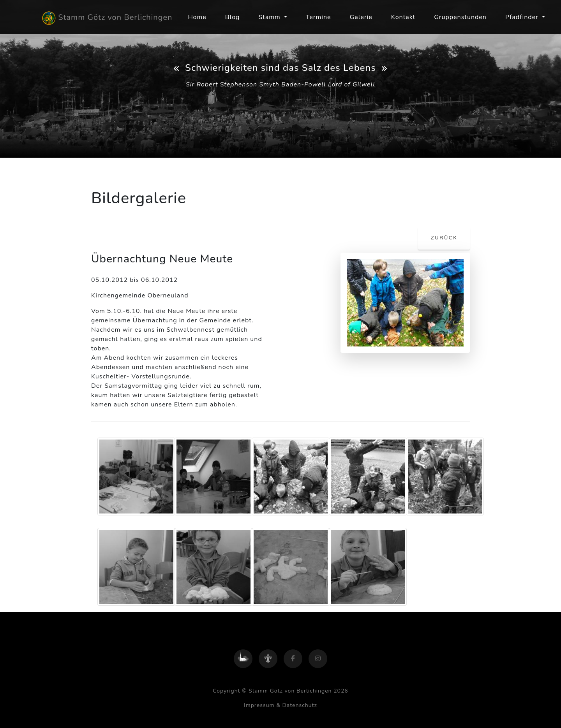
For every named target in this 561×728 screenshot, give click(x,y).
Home (197, 17)
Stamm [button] (270, 17)
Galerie (361, 17)
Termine (318, 17)
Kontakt (403, 17)
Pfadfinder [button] (523, 17)
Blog (233, 17)
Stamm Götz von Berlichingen (107, 18)
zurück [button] (444, 238)
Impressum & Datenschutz (280, 705)
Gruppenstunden (460, 17)
